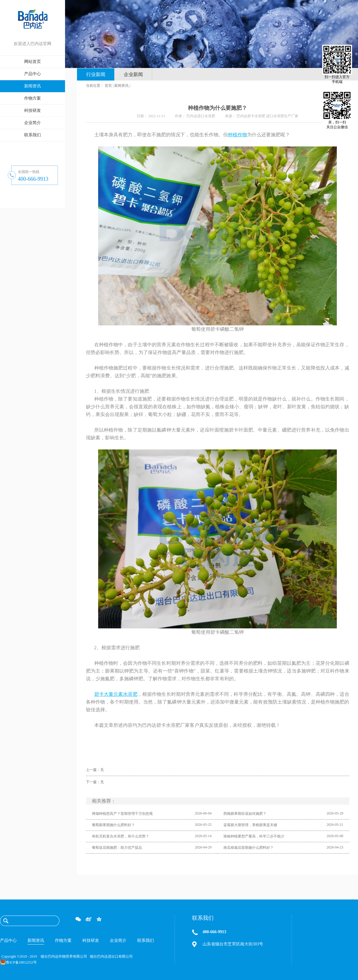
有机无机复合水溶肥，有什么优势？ (121, 836)
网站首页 (33, 62)
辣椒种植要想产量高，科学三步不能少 (254, 836)
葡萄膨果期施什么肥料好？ (113, 825)
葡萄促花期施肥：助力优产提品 (117, 848)
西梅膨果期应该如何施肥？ (245, 814)
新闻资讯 (121, 86)
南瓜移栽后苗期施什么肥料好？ (249, 848)
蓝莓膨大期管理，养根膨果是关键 (250, 825)
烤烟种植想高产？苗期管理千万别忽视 (122, 814)
